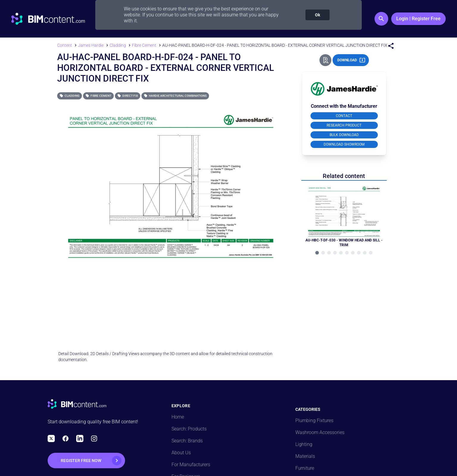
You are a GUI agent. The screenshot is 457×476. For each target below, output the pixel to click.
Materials (305, 456)
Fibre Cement (98, 96)
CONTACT (344, 116)
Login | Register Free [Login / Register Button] (418, 19)
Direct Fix (128, 96)
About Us (181, 453)
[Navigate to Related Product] (344, 216)
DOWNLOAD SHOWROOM (344, 144)
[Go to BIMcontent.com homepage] (48, 19)
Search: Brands (187, 441)
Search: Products (189, 429)
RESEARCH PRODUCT (344, 125)
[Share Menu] (391, 46)
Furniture (305, 468)
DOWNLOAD (351, 60)
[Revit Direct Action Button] (325, 60)
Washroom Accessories (320, 432)
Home (178, 417)
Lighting (304, 444)
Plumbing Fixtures (314, 420)
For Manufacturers (191, 465)
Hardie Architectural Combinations (175, 96)
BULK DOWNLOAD (344, 135)
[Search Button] (381, 19)
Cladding (70, 96)
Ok (318, 15)
